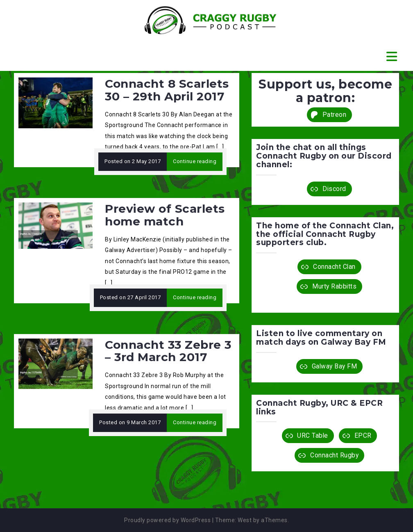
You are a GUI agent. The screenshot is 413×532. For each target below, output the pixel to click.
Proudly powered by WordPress (167, 520)
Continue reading (195, 161)
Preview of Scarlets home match (165, 215)
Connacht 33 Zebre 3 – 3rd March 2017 (168, 351)
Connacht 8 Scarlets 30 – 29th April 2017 (167, 90)
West (245, 520)
